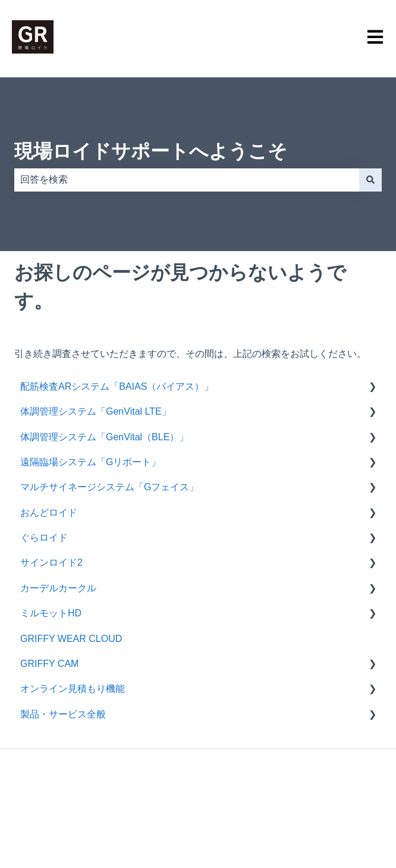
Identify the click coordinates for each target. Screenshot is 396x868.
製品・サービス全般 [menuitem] (63, 714)
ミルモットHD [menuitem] (51, 613)
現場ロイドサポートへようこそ (151, 151)
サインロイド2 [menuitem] (51, 563)
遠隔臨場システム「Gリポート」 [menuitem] (90, 462)
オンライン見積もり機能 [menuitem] (73, 689)
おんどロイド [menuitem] (49, 513)
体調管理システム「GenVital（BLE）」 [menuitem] (104, 437)
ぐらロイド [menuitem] (44, 538)
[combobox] (187, 180)
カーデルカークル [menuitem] (58, 588)
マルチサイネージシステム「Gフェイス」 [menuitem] (109, 487)
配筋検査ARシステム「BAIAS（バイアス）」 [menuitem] (117, 386)
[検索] (370, 180)
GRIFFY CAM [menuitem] (49, 664)
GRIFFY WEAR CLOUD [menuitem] (76, 639)
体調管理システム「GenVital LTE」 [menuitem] (96, 411)
